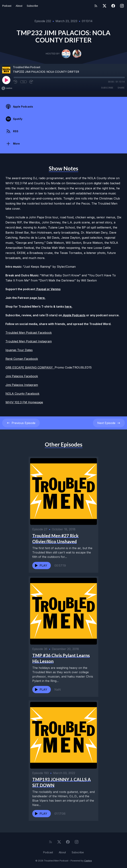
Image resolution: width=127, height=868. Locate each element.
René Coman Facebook (22, 359)
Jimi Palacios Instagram (22, 385)
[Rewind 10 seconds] (16, 82)
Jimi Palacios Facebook (22, 376)
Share (121, 88)
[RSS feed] (96, 6)
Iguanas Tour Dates (19, 350)
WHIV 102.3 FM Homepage (24, 402)
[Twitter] (105, 6)
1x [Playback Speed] (23, 82)
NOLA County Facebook (22, 394)
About (19, 6)
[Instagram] (122, 6)
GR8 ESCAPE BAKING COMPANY (30, 367)
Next (109, 423)
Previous (21, 423)
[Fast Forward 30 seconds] (31, 82)
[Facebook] (113, 6)
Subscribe (32, 6)
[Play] (6, 80)
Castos (88, 861)
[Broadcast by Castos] (7, 88)
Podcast (7, 6)
